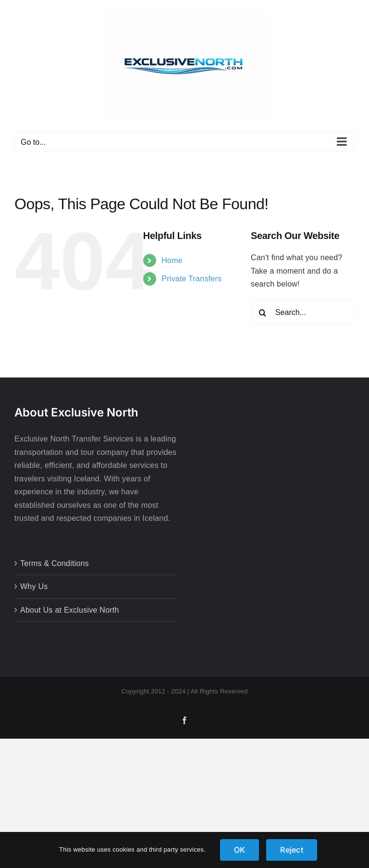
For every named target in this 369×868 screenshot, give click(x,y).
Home (172, 260)
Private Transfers (191, 279)
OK (240, 850)
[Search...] (303, 313)
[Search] (263, 313)
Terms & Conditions (55, 563)
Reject (291, 850)
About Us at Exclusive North (70, 610)
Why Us (34, 586)
